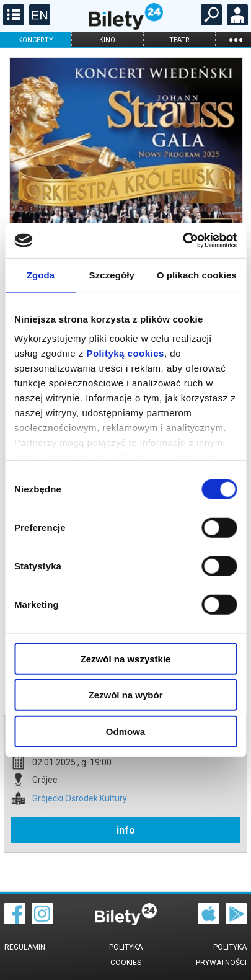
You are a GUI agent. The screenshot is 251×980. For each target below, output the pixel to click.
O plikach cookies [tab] (197, 274)
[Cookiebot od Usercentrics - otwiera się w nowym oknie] (183, 241)
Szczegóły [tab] (112, 274)
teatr (179, 40)
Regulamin (25, 947)
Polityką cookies (125, 353)
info (126, 830)
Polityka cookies (126, 955)
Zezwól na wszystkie (126, 658)
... (236, 39)
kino (107, 40)
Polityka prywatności (221, 955)
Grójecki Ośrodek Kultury (80, 799)
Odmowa (126, 731)
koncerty (36, 40)
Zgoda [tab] (41, 274)
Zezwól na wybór (125, 695)
